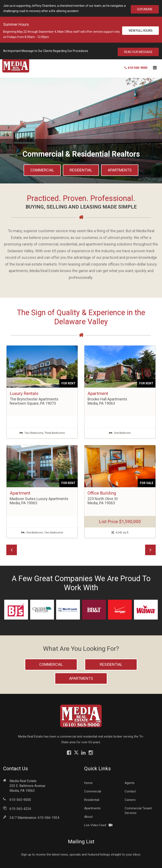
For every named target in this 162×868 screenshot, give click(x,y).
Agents (130, 781)
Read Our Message (138, 50)
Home (88, 781)
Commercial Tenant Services (138, 809)
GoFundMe (145, 8)
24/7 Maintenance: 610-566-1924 (34, 816)
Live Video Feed (95, 823)
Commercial (42, 168)
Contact (130, 789)
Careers (130, 798)
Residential (81, 168)
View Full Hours (140, 30)
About (88, 815)
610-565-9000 (20, 798)
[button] (12, 548)
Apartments (120, 168)
